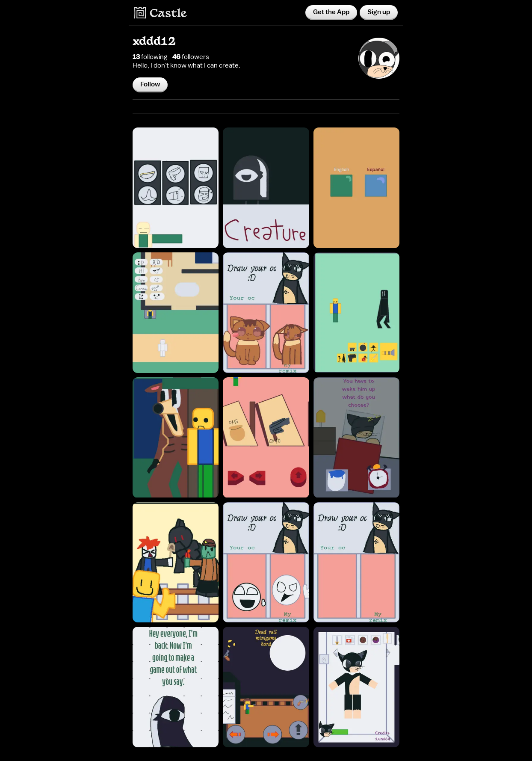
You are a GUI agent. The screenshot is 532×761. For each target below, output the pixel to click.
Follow (150, 84)
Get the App (331, 12)
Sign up (379, 12)
